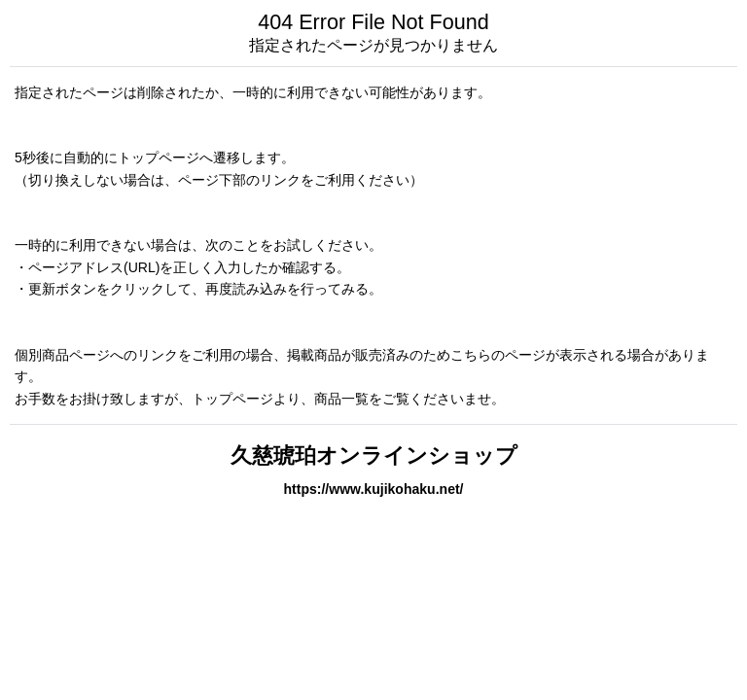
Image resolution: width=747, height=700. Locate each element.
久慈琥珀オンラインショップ (374, 455)
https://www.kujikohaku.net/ (373, 489)
